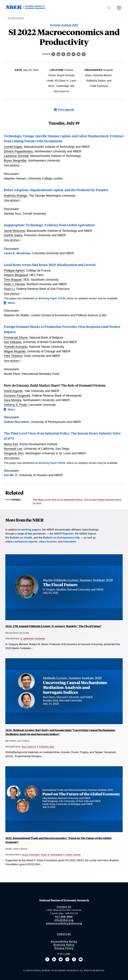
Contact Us (64, 907)
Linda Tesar (73, 855)
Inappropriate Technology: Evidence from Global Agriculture (49, 225)
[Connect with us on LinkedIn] (54, 959)
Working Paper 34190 (52, 298)
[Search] (109, 8)
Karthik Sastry (13, 235)
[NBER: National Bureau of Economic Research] (28, 8)
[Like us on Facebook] (74, 959)
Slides (11, 303)
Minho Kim (11, 444)
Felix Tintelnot (13, 356)
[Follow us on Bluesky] (61, 959)
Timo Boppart (13, 280)
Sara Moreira (12, 400)
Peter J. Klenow (14, 284)
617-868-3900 (64, 917)
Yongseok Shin (14, 453)
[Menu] (119, 8)
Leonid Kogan (13, 147)
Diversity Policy (64, 945)
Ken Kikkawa (12, 342)
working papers (31, 530)
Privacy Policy (64, 948)
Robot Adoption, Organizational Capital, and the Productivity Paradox (56, 190)
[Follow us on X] (47, 959)
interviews (70, 542)
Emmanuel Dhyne (16, 337)
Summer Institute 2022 (64, 25)
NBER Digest (88, 534)
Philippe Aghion (14, 270)
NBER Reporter (64, 534)
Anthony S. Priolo (15, 405)
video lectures (48, 542)
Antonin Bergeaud (16, 275)
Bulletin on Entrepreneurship (61, 538)
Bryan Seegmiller (15, 160)
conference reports (25, 542)
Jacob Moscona (14, 231)
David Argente (13, 391)
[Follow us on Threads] (67, 959)
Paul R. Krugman (52, 855)
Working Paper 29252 (52, 463)
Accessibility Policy (64, 941)
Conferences (16, 18)
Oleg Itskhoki (31, 855)
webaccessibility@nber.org (64, 923)
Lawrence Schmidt (16, 156)
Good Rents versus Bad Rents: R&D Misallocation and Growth (50, 265)
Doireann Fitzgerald (17, 396)
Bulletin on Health (21, 538)
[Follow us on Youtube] (81, 959)
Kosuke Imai (47, 747)
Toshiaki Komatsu (16, 347)
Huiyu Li (9, 289)
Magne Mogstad (15, 351)
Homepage (64, 934)
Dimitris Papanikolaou (18, 151)
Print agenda (66, 110)
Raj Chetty (29, 747)
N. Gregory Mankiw (33, 639)
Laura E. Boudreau (17, 253)
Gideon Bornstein (16, 422)
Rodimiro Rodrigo (15, 196)
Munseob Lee (13, 449)
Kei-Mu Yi (11, 475)
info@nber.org (64, 920)
